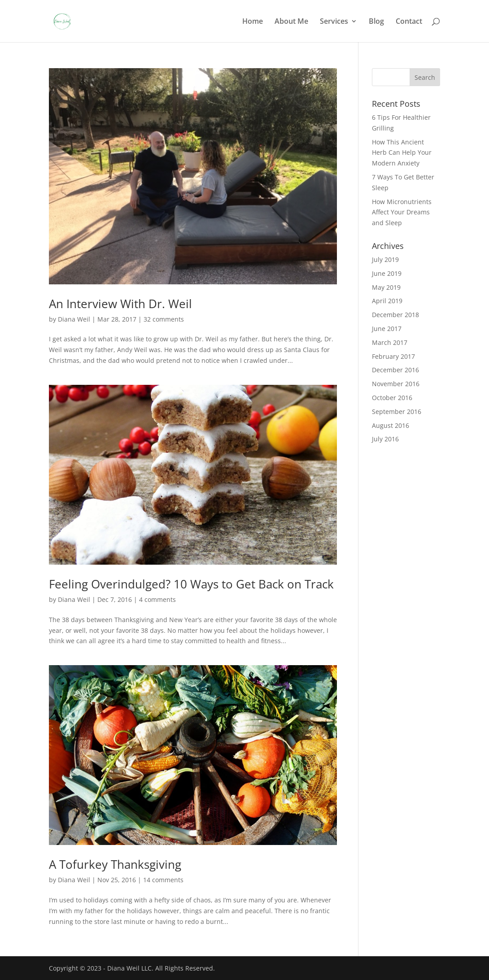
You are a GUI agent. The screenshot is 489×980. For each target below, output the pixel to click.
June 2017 (387, 329)
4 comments (157, 599)
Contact (409, 22)
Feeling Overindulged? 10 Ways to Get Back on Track (191, 584)
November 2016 (396, 384)
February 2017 (393, 356)
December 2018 (395, 315)
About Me (291, 22)
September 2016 (397, 412)
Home (253, 22)
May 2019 (386, 287)
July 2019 (385, 259)
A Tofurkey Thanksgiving (115, 864)
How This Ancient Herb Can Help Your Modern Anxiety (402, 153)
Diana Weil (74, 319)
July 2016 (385, 439)
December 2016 (395, 370)
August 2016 (391, 425)
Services (334, 22)
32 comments (164, 319)
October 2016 (392, 398)
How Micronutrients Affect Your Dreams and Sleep (402, 212)
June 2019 (387, 273)
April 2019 (387, 301)
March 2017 (390, 342)
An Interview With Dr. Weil (120, 304)
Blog (376, 22)
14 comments (163, 880)
